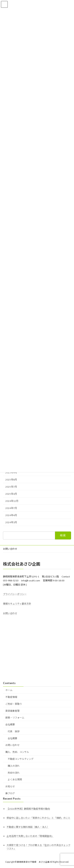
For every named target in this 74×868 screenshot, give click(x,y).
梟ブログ (10, 793)
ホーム (9, 690)
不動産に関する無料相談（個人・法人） (28, 827)
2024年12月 (12, 501)
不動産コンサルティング (21, 759)
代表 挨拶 (14, 731)
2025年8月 (11, 480)
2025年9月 (11, 472)
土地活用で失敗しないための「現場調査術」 (30, 836)
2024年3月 (11, 523)
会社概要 (10, 724)
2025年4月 (11, 494)
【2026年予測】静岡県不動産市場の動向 (28, 809)
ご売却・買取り (14, 704)
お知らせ (10, 786)
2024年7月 (11, 508)
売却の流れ (14, 773)
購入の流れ (14, 766)
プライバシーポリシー (15, 594)
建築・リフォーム (15, 718)
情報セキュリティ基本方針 (17, 604)
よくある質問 (15, 779)
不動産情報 (11, 697)
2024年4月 (11, 515)
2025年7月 (11, 487)
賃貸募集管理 (12, 711)
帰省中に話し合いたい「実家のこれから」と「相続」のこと (38, 818)
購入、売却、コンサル (17, 752)
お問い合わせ (10, 549)
